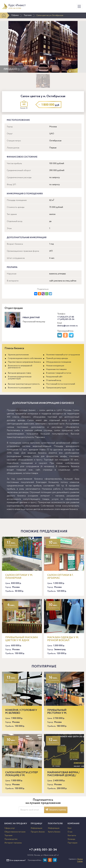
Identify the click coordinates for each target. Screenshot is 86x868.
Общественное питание (15, 832)
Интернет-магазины (13, 843)
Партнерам (72, 843)
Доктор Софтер (80, 860)
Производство (11, 839)
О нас (70, 832)
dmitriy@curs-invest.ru (67, 326)
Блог (70, 828)
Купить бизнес (54, 832)
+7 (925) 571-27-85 (66, 317)
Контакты (72, 836)
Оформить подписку (56, 810)
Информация (36, 828)
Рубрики (15, 15)
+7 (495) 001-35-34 (66, 319)
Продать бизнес (38, 832)
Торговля (28, 15)
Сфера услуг (10, 828)
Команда (71, 839)
